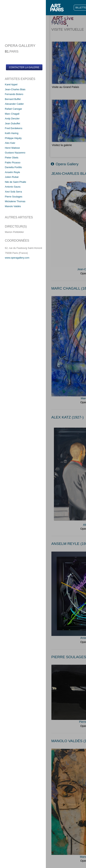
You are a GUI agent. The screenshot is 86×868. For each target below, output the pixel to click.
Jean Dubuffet (13, 123)
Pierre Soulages (14, 197)
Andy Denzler (12, 119)
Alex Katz (10, 143)
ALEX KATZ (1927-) (68, 417)
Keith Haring (12, 133)
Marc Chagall (12, 114)
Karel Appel (11, 84)
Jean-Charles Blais (15, 89)
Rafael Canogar (14, 109)
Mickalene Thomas (15, 201)
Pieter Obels (12, 158)
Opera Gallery (65, 164)
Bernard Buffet (13, 99)
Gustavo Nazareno (15, 153)
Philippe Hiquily (13, 138)
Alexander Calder (14, 104)
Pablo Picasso (13, 163)
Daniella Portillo (13, 167)
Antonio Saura (13, 187)
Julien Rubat (12, 177)
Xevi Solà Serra (13, 192)
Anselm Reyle (13, 172)
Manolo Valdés (13, 206)
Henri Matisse (12, 148)
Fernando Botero (14, 94)
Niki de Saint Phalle (16, 182)
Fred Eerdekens (14, 128)
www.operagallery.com (17, 258)
